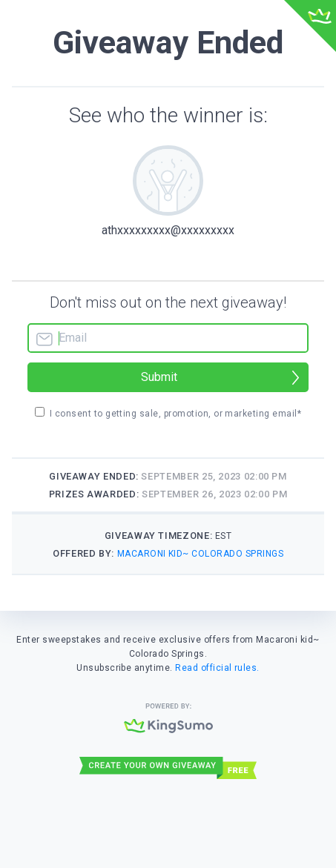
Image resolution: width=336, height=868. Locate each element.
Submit (159, 377)
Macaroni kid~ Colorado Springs (200, 554)
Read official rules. (217, 668)
